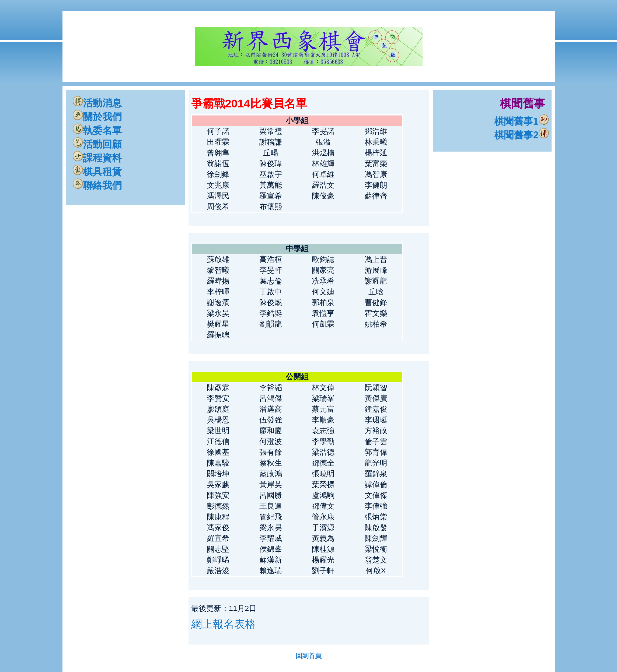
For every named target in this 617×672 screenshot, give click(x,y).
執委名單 (97, 130)
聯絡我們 (97, 185)
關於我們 (97, 117)
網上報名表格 (224, 624)
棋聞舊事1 (521, 121)
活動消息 (97, 103)
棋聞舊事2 (521, 135)
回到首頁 (309, 656)
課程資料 (97, 158)
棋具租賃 (97, 172)
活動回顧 (97, 144)
